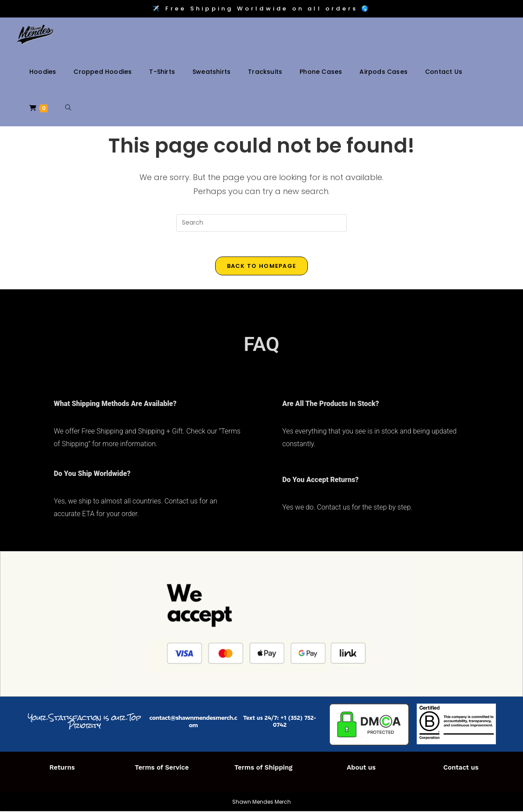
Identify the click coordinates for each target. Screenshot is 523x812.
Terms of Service (162, 768)
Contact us (461, 768)
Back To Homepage (262, 267)
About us (361, 768)
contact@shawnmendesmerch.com (194, 722)
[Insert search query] (261, 223)
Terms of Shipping (263, 768)
